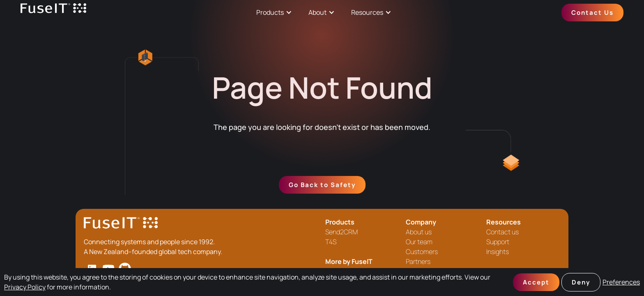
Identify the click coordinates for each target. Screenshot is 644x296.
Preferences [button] (621, 282)
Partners (418, 261)
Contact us (503, 232)
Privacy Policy (25, 287)
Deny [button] (581, 282)
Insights (498, 252)
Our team (419, 242)
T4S (331, 242)
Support (498, 242)
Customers (422, 252)
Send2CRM (342, 232)
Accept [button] (536, 282)
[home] (53, 13)
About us (419, 232)
